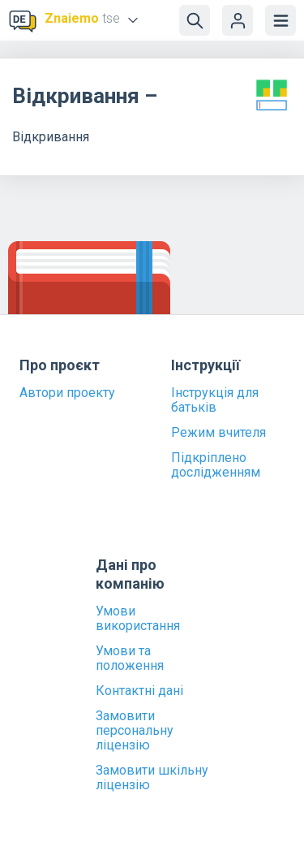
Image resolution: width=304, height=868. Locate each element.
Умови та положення (130, 659)
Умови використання (138, 619)
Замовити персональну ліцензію (135, 731)
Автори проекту (67, 393)
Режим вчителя (218, 433)
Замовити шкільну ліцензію (152, 778)
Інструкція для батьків (215, 400)
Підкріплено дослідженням (216, 465)
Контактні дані (139, 691)
